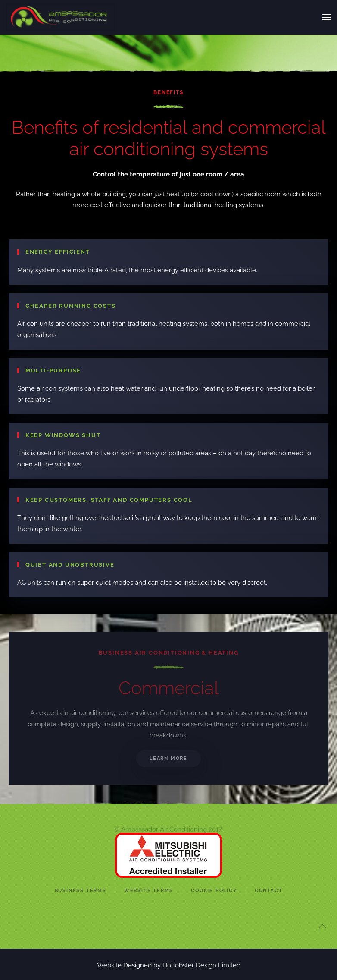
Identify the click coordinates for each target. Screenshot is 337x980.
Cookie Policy (214, 890)
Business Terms (81, 890)
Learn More (168, 758)
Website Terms (149, 890)
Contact (269, 890)
